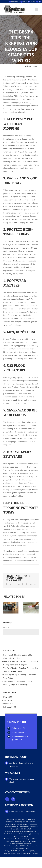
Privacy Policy (34, 846)
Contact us (8, 551)
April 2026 (8, 700)
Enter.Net (35, 853)
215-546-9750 (18, 732)
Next (35, 66)
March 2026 (8, 704)
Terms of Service (20, 848)
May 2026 (8, 697)
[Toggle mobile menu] (37, 10)
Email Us (33, 2)
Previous (27, 66)
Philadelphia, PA (14, 2)
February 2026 (10, 707)
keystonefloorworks (20, 738)
